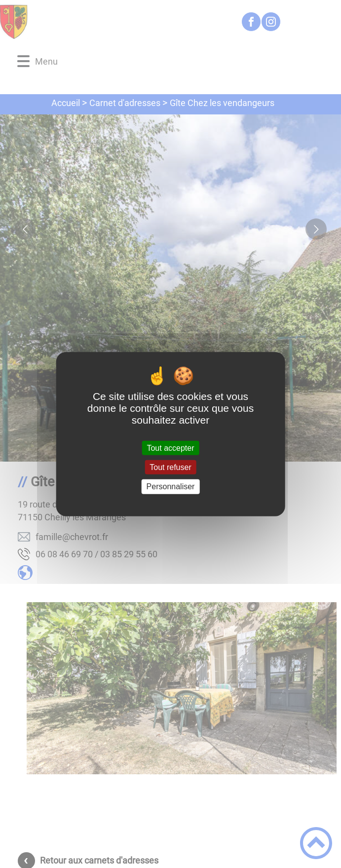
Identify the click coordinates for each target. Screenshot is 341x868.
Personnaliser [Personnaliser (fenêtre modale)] (171, 487)
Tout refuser (170, 467)
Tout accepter (170, 448)
